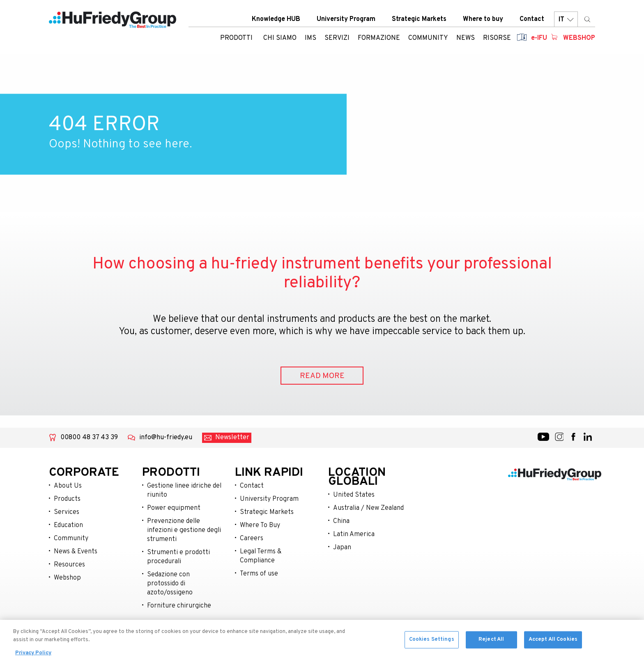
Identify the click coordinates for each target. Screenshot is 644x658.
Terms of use (259, 574)
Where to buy (483, 20)
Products (67, 499)
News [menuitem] (466, 39)
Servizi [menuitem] (337, 39)
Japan (342, 548)
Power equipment (174, 508)
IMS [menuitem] (310, 39)
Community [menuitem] (428, 39)
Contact (532, 20)
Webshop (579, 39)
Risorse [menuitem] (497, 39)
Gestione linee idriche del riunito (184, 491)
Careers (252, 539)
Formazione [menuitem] (379, 39)
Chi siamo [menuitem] (280, 39)
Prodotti (236, 39)
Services (67, 512)
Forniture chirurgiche (179, 606)
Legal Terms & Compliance (261, 556)
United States (354, 495)
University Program (346, 20)
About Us (68, 486)
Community (71, 539)
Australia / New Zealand (368, 508)
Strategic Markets (419, 20)
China (341, 521)
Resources (69, 565)
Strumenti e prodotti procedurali (178, 557)
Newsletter (232, 438)
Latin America (354, 534)
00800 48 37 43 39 (89, 438)
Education (68, 525)
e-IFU (539, 39)
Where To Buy (260, 525)
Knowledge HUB (276, 20)
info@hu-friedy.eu (166, 438)
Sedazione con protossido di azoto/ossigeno (170, 584)
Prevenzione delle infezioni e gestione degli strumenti (184, 530)
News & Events (76, 552)
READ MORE (322, 376)
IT (566, 20)
